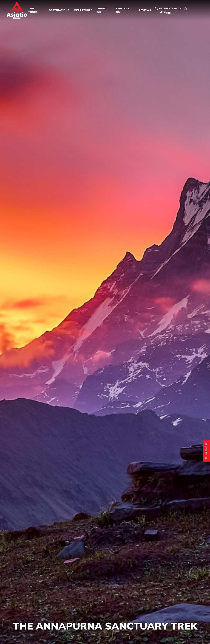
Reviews (145, 10)
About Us (102, 10)
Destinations (59, 10)
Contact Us (123, 10)
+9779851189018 (168, 8)
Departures (83, 10)
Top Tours (33, 10)
